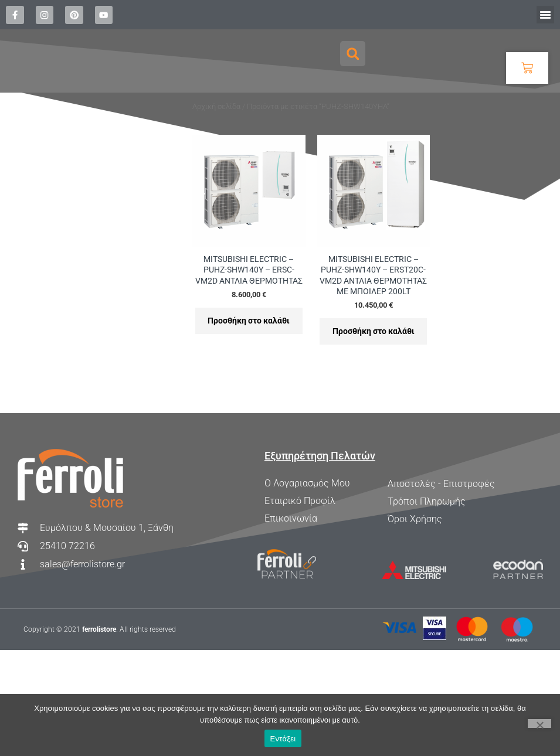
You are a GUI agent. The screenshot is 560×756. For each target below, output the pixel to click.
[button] (545, 15)
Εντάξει (283, 739)
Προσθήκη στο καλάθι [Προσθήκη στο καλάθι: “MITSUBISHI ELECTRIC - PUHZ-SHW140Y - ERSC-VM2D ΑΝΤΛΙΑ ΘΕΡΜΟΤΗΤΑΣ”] (249, 369)
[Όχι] (539, 723)
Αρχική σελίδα (216, 153)
